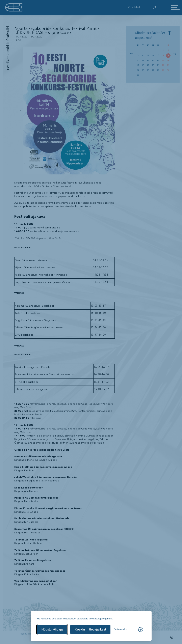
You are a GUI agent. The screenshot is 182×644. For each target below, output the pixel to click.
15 (163, 61)
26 (148, 70)
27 (153, 70)
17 (138, 65)
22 (163, 65)
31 (138, 75)
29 (163, 70)
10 (138, 61)
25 (143, 70)
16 (168, 61)
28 (158, 70)
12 (148, 61)
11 (143, 61)
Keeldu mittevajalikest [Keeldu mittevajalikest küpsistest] (90, 629)
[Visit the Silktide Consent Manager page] (140, 629)
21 (158, 65)
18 (143, 65)
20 (153, 65)
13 (153, 61)
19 (148, 65)
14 (158, 61)
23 (168, 65)
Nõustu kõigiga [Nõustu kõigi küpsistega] (52, 629)
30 (168, 70)
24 (138, 70)
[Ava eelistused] (121, 629)
